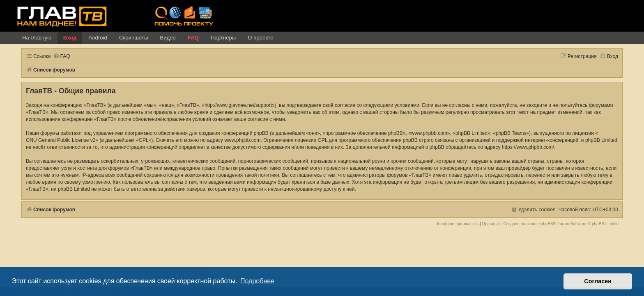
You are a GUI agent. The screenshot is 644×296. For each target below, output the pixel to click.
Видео (168, 38)
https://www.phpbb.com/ (516, 147)
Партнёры (223, 38)
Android (98, 38)
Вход (70, 38)
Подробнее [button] (257, 281)
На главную (37, 38)
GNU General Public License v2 (56, 140)
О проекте (260, 38)
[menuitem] (57, 57)
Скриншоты (133, 38)
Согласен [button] (598, 281)
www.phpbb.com (237, 140)
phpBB (552, 224)
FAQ (193, 38)
